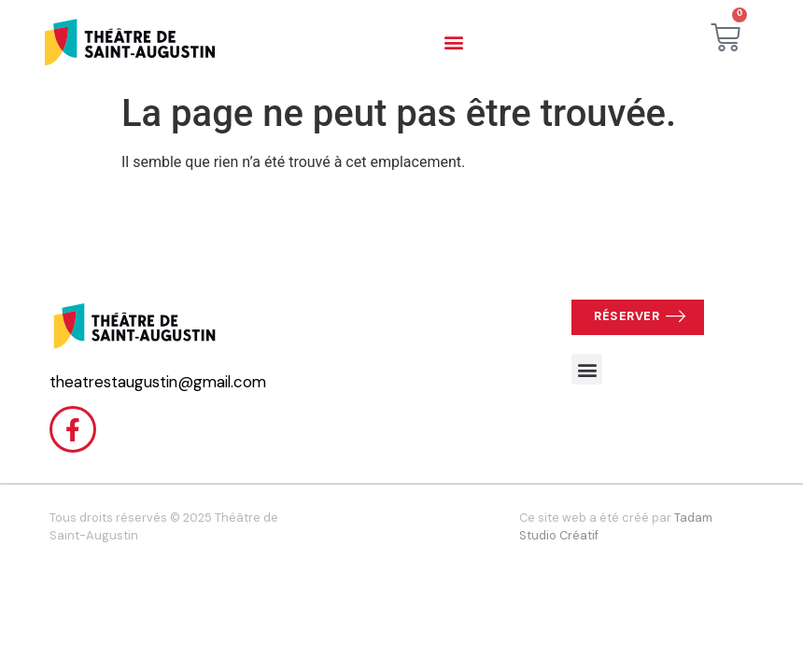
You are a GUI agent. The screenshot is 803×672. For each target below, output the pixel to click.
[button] (453, 42)
